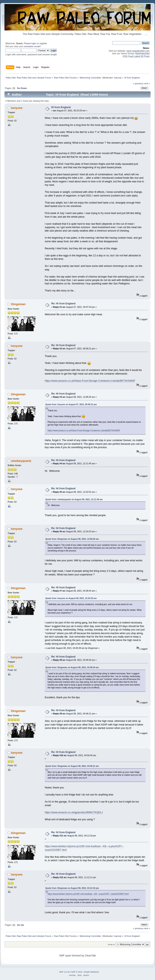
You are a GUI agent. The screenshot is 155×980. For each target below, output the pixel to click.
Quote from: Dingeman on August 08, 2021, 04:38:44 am (72, 667)
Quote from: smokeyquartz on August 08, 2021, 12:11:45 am (74, 499)
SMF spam (65, 956)
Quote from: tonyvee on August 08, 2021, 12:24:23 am (71, 598)
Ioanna (117, 78)
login (34, 43)
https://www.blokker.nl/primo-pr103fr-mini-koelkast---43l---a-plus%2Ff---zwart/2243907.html (88, 894)
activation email (32, 46)
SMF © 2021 (77, 972)
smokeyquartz (21, 461)
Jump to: (111, 944)
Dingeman (18, 304)
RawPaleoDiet (142, 53)
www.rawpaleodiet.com (138, 51)
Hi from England (61, 107)
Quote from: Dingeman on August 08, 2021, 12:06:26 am (72, 539)
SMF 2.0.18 (64, 972)
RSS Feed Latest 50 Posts (136, 56)
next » (147, 83)
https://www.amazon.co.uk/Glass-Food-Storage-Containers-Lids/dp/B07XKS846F (90, 381)
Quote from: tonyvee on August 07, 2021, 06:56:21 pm (71, 404)
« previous (138, 83)
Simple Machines (91, 972)
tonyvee (17, 108)
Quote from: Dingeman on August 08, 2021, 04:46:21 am (72, 766)
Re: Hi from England (63, 304)
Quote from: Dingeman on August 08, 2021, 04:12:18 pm (72, 888)
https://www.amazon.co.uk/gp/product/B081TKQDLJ (74, 812)
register (43, 43)
